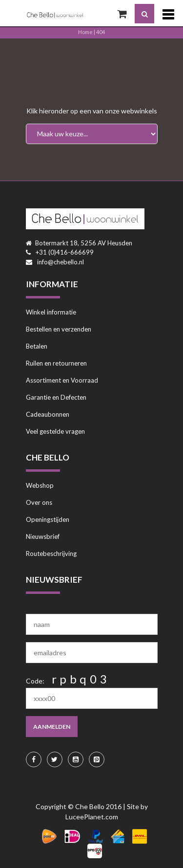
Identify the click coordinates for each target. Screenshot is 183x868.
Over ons (39, 502)
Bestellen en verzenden (59, 329)
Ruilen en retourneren (56, 363)
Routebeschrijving (51, 554)
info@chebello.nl (61, 262)
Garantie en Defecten (56, 397)
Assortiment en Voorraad (62, 380)
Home (85, 32)
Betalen (37, 346)
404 (101, 32)
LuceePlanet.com (92, 817)
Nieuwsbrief (43, 536)
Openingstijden (48, 519)
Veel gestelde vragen (55, 431)
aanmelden (52, 727)
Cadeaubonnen (48, 414)
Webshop (40, 485)
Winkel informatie (51, 312)
